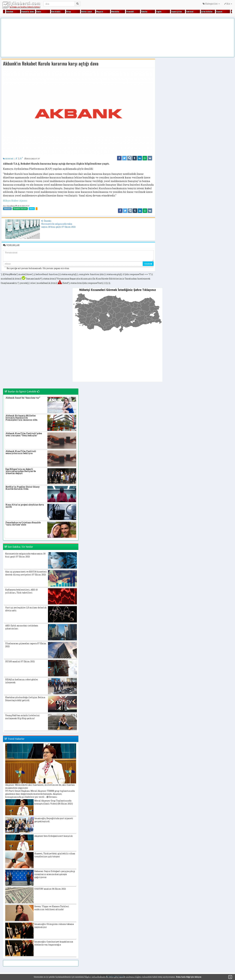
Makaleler (115, 11)
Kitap (68, 11)
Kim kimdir (56, 11)
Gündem (10, 11)
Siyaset (219, 11)
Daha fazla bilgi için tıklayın (189, 977)
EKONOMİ (8, 159)
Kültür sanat (86, 11)
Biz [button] (228, 4)
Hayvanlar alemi (28, 11)
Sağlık (159, 11)
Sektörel (190, 11)
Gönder (148, 264)
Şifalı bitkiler (207, 11)
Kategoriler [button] (211, 4)
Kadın (38, 11)
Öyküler (144, 11)
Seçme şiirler (176, 11)
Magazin (99, 11)
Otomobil (130, 11)
